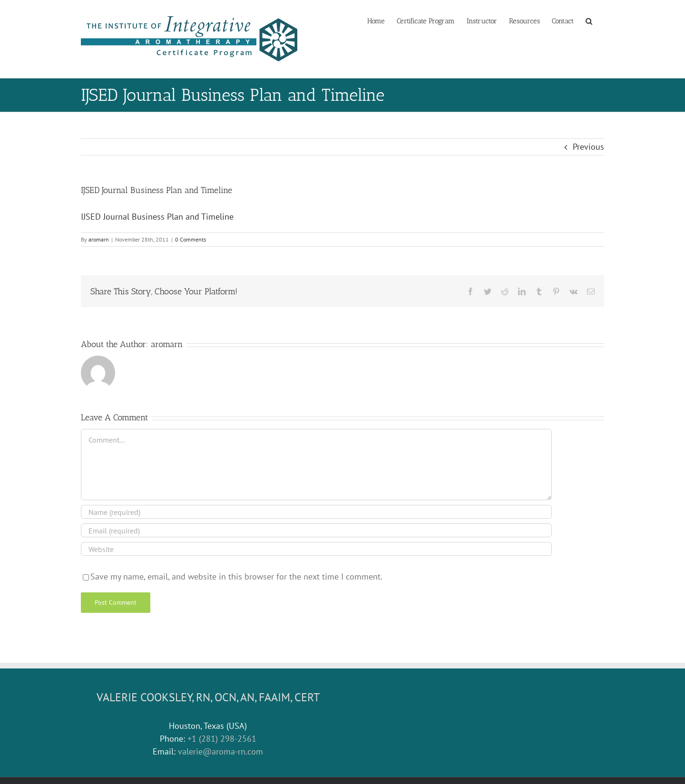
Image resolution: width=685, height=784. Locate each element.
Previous (588, 147)
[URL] (316, 549)
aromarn (99, 239)
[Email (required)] (316, 530)
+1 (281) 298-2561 (222, 739)
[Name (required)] (316, 512)
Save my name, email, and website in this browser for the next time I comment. (236, 576)
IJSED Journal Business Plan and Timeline (157, 217)
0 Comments (191, 239)
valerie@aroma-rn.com (220, 751)
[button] (589, 20)
